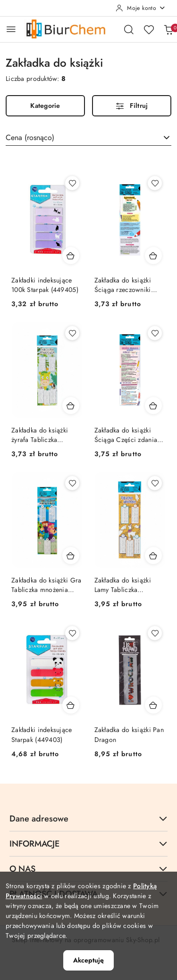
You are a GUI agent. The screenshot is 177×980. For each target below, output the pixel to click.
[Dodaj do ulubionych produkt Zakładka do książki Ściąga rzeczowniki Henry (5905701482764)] (155, 183)
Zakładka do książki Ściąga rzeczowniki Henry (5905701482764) (123, 285)
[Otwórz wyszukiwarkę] (129, 29)
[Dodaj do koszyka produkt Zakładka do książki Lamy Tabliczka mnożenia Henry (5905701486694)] (153, 556)
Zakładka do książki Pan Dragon (129, 734)
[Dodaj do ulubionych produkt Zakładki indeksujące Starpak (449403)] (72, 633)
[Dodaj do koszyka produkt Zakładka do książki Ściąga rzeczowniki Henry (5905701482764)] (153, 256)
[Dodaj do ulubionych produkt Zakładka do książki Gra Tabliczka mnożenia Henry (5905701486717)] (72, 483)
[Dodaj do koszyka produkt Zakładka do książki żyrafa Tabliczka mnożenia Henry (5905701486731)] (71, 406)
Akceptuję (88, 960)
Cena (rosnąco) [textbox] (30, 137)
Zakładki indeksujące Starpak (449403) (42, 734)
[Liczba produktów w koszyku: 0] (169, 29)
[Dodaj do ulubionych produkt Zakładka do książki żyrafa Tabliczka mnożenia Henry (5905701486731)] (72, 333)
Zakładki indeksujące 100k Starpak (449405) (45, 285)
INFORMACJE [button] (88, 844)
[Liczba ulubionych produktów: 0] (149, 29)
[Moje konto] (141, 8)
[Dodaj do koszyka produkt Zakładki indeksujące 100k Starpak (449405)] (71, 256)
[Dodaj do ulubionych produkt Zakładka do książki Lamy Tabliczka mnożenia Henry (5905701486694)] (155, 483)
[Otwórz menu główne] (11, 29)
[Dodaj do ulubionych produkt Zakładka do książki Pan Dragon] (155, 633)
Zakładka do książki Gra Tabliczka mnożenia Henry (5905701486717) (47, 585)
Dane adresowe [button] (88, 819)
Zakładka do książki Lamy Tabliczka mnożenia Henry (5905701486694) (123, 585)
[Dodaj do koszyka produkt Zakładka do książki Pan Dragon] (153, 705)
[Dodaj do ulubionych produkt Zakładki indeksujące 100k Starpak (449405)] (72, 183)
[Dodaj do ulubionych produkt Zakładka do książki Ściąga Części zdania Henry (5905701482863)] (155, 333)
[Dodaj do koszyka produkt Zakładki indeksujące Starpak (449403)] (71, 705)
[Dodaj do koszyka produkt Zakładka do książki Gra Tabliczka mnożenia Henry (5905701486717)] (71, 556)
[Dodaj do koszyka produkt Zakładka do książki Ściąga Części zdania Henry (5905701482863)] (153, 406)
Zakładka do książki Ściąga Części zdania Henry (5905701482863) (126, 435)
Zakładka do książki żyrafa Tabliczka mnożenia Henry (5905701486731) (40, 435)
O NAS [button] (88, 869)
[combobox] (88, 138)
